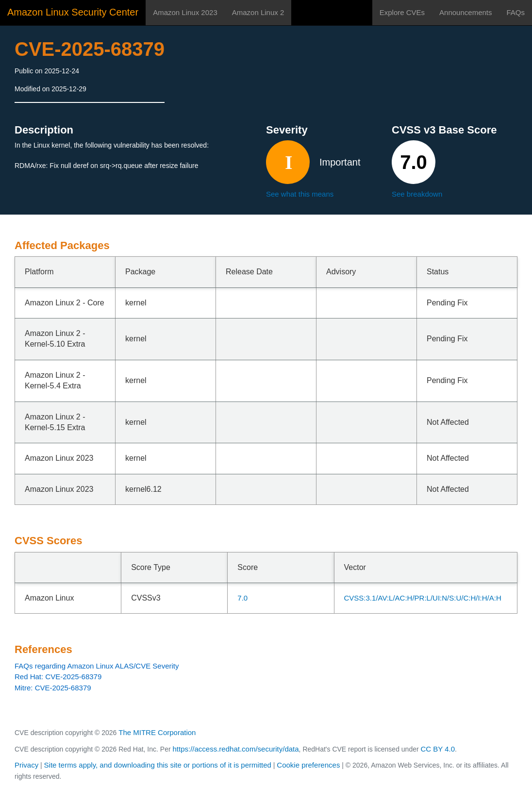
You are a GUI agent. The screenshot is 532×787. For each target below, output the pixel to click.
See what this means (300, 194)
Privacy (26, 765)
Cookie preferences (308, 765)
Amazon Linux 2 (258, 12)
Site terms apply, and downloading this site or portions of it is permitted (158, 765)
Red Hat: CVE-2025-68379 (58, 677)
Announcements (465, 12)
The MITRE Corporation (157, 732)
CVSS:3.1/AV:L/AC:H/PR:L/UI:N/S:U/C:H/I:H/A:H (423, 598)
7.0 (242, 598)
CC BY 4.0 (438, 749)
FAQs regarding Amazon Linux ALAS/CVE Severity (97, 666)
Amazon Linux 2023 (185, 12)
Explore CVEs (402, 12)
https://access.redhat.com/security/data (235, 749)
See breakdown (417, 194)
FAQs (515, 12)
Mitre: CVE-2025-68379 (53, 688)
